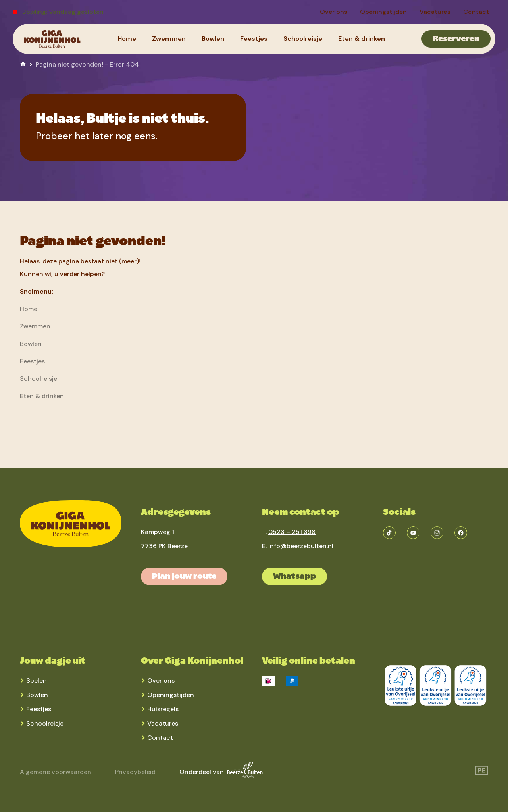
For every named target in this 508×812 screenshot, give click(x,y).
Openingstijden (171, 695)
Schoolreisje (45, 723)
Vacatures (163, 723)
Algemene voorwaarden (56, 772)
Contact (160, 738)
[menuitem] (334, 12)
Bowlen (37, 695)
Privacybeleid (135, 772)
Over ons (161, 681)
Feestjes (39, 709)
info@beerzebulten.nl (301, 546)
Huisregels (163, 709)
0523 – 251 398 (292, 532)
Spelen (37, 681)
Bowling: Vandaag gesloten (63, 12)
